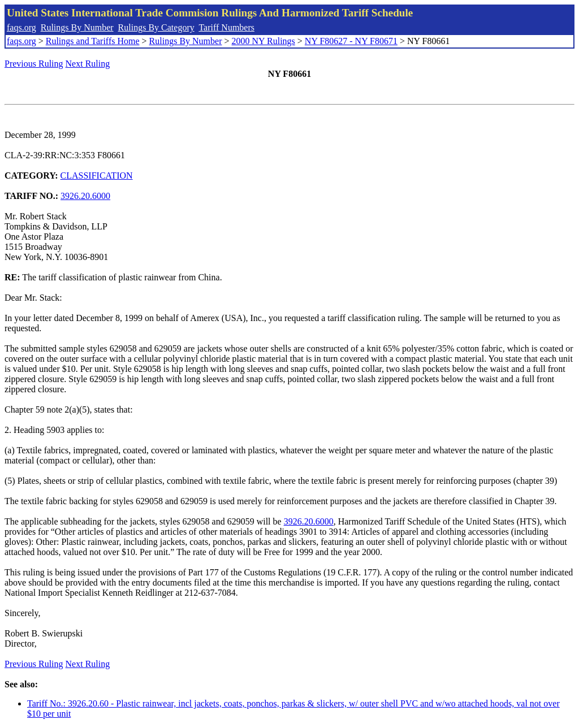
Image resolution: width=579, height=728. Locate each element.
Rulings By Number (77, 27)
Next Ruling (88, 64)
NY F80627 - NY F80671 (351, 41)
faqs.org (21, 27)
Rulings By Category (156, 27)
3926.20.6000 (85, 196)
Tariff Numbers (226, 27)
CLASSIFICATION (97, 175)
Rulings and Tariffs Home (93, 41)
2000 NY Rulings (263, 41)
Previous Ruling (34, 64)
